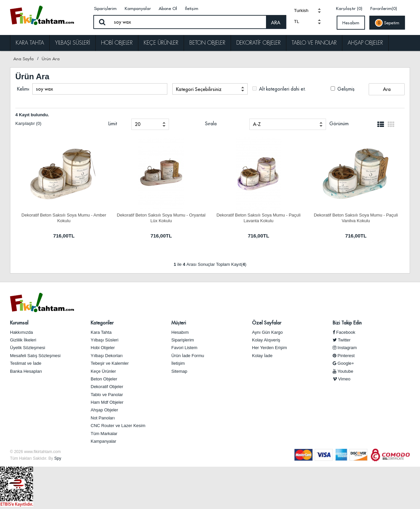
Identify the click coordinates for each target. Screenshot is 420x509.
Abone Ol (168, 8)
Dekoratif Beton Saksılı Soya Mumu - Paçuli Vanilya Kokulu (356, 217)
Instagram (345, 348)
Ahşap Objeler (365, 43)
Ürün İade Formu (188, 356)
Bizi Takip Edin (347, 323)
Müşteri (179, 323)
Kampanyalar (138, 8)
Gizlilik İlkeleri (23, 340)
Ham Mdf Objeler (107, 402)
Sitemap (179, 371)
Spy (58, 458)
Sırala (211, 124)
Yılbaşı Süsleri (72, 43)
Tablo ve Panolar (314, 43)
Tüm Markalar (104, 434)
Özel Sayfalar (267, 323)
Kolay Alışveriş (266, 340)
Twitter (342, 340)
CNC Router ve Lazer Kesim (118, 426)
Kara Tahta (30, 43)
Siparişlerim (105, 8)
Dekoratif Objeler (258, 43)
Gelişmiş (343, 89)
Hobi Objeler (117, 43)
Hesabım (351, 23)
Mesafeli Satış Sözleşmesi (35, 356)
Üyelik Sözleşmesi (27, 348)
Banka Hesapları (26, 371)
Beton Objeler (207, 43)
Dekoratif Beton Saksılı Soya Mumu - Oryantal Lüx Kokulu (161, 217)
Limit (113, 124)
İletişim (192, 8)
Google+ (343, 363)
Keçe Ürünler (161, 43)
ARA (276, 23)
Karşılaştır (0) (349, 8)
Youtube (343, 371)
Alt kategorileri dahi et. (279, 89)
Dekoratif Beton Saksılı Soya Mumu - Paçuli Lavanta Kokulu (258, 217)
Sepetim (387, 23)
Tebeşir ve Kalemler (110, 363)
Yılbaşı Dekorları (107, 356)
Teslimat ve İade (26, 363)
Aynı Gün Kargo (267, 332)
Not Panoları (103, 418)
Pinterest (344, 356)
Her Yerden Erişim (269, 348)
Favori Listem (184, 348)
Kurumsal (19, 323)
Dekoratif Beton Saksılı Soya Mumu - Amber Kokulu (64, 217)
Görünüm (339, 124)
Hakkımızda (21, 332)
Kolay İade (262, 356)
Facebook (344, 332)
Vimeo (341, 379)
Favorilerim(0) (384, 8)
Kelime (23, 89)
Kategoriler (102, 323)
